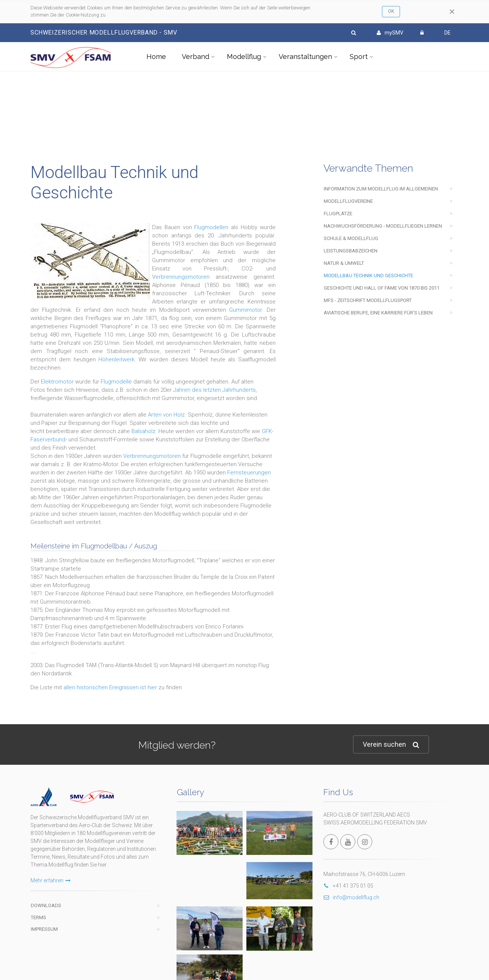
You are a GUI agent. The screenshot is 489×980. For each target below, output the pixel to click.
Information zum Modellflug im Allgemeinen (381, 189)
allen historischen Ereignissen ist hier (110, 687)
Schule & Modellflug (351, 238)
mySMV (390, 33)
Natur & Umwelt (344, 263)
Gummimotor (245, 310)
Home (156, 57)
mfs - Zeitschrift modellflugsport (368, 300)
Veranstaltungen (305, 57)
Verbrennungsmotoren (152, 456)
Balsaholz (143, 431)
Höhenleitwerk (116, 359)
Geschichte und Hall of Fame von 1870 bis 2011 (382, 288)
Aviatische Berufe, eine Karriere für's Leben (378, 313)
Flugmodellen (211, 227)
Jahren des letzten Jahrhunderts (214, 390)
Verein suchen (391, 745)
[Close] (452, 12)
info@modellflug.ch (351, 897)
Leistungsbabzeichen (351, 251)
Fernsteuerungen (249, 473)
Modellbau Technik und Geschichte (368, 276)
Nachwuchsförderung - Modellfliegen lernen (383, 226)
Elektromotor (57, 382)
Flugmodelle (116, 382)
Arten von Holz (166, 415)
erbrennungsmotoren (183, 277)
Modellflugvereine (348, 201)
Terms (38, 917)
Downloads (46, 905)
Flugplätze (338, 214)
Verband (195, 57)
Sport (359, 57)
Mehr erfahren (51, 880)
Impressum (44, 929)
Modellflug (244, 57)
